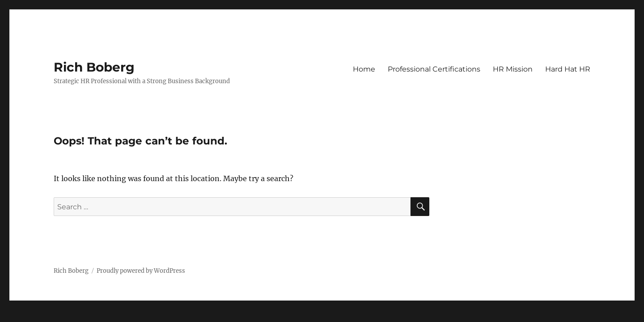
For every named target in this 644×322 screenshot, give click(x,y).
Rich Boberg (94, 67)
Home (364, 69)
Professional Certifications (434, 69)
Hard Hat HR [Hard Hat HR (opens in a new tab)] (568, 69)
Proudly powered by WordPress (141, 271)
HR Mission (513, 69)
